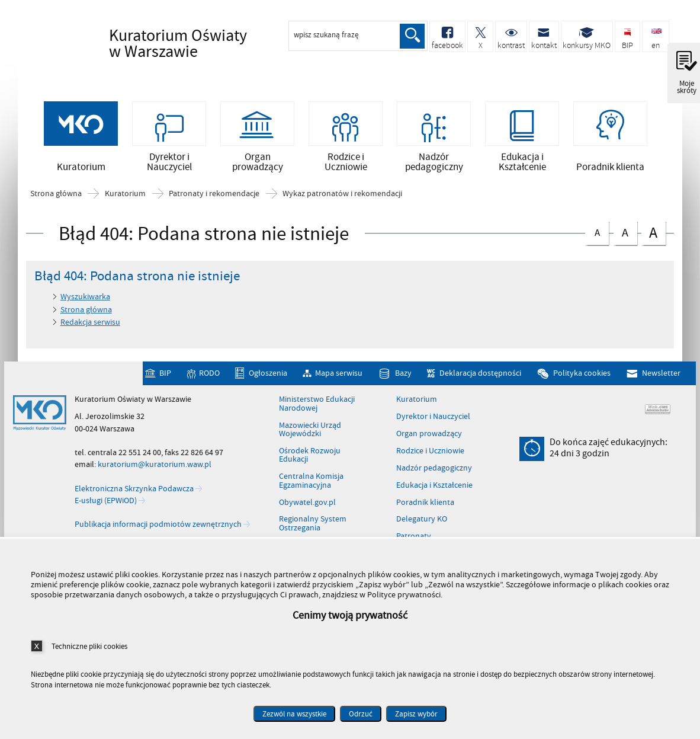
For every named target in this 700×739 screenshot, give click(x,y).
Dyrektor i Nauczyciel (433, 419)
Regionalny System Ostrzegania (313, 526)
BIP (165, 375)
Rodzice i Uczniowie (430, 453)
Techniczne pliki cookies (89, 646)
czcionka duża (653, 234)
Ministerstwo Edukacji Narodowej (317, 406)
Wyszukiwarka (85, 299)
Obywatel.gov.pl (307, 504)
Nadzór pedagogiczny (434, 471)
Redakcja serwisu (90, 324)
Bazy (403, 375)
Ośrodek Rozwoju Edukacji (310, 458)
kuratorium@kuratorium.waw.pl (155, 467)
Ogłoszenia (268, 375)
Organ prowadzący (429, 436)
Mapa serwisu (339, 375)
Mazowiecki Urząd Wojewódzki (310, 432)
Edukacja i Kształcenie (434, 488)
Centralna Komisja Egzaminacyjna (311, 483)
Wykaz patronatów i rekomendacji (342, 196)
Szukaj (412, 36)
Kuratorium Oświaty (180, 44)
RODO (209, 375)
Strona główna (56, 196)
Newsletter (661, 375)
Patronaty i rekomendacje (214, 196)
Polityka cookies (582, 375)
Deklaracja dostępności (480, 375)
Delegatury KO (422, 522)
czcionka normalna (597, 233)
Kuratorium (125, 196)
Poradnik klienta (425, 504)
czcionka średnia (625, 233)
